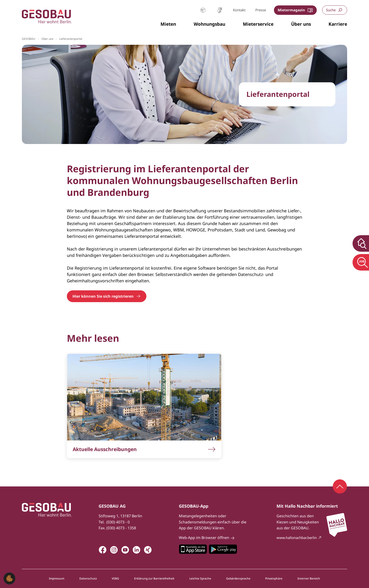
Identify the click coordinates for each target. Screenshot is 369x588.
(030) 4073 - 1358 (121, 528)
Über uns (47, 39)
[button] (168, 24)
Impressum (57, 579)
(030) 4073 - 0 (118, 522)
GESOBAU (29, 39)
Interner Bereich (309, 579)
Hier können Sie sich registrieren (103, 296)
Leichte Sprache (203, 10)
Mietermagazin (291, 10)
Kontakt (239, 10)
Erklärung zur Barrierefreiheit (154, 579)
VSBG (115, 579)
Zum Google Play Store (223, 549)
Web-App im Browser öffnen (204, 538)
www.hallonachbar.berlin (297, 538)
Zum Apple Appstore (193, 549)
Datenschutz (88, 579)
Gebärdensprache (220, 10)
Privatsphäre (274, 579)
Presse (261, 10)
